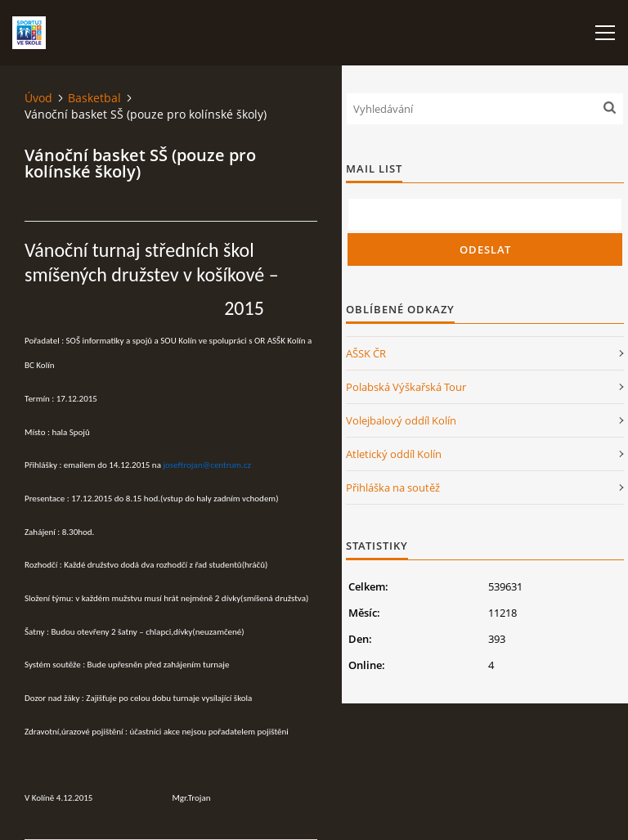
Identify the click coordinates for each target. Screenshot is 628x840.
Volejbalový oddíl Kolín (401, 420)
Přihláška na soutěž (393, 487)
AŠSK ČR (366, 353)
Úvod (38, 98)
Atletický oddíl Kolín (394, 454)
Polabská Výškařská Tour (406, 387)
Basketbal (94, 98)
